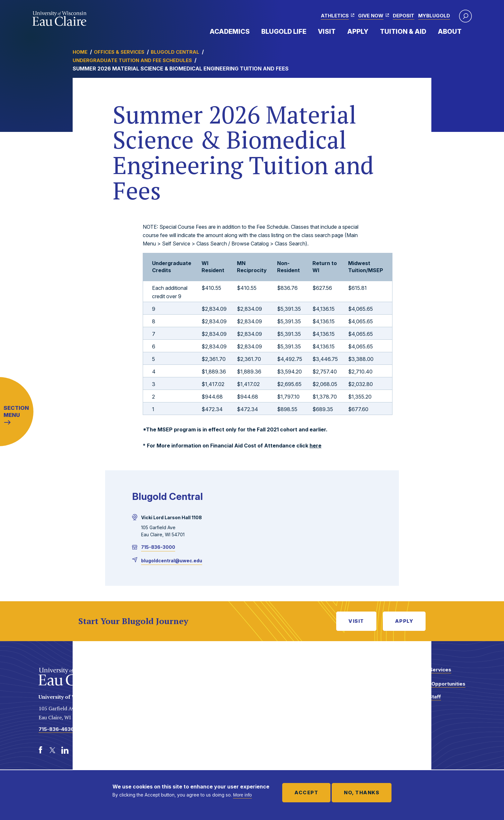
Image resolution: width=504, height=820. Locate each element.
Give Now (371, 16)
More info (242, 795)
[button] (465, 16)
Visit (327, 32)
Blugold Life (284, 32)
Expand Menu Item (253, 31)
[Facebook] (40, 750)
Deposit (404, 16)
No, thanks (362, 792)
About (450, 32)
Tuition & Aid (403, 32)
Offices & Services (119, 52)
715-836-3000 (158, 547)
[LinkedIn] (65, 750)
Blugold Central (175, 52)
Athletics (335, 16)
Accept (306, 792)
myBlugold (434, 16)
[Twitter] (53, 750)
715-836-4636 (56, 729)
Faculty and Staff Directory (420, 700)
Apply (358, 32)
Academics (230, 32)
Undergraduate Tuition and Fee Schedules (132, 60)
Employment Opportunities (432, 684)
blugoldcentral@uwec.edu (172, 561)
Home (80, 52)
